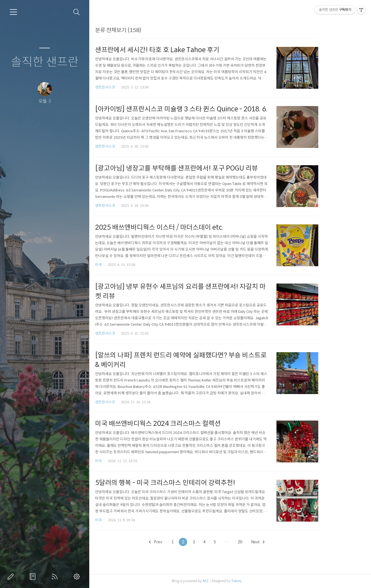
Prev (177, 542)
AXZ (227, 581)
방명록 (34, 577)
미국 (120, 265)
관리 (78, 577)
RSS (56, 577)
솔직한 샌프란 (45, 62)
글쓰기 (12, 577)
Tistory (258, 581)
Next (279, 542)
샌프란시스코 (127, 87)
